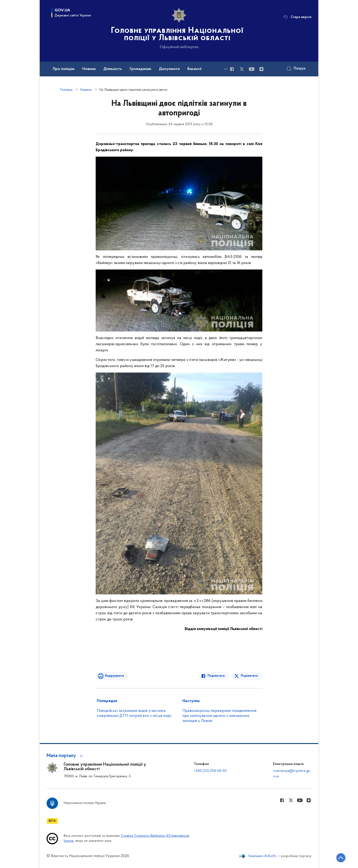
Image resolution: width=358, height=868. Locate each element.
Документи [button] (169, 69)
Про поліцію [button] (64, 69)
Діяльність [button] (113, 69)
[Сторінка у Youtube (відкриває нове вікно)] (252, 69)
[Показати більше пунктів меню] (226, 69)
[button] (65, 756)
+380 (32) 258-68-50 (210, 771)
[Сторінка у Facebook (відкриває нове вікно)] (232, 69)
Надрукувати (114, 676)
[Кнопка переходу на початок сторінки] (341, 858)
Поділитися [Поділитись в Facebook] (216, 676)
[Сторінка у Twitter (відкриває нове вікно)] (242, 69)
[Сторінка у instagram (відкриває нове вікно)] (261, 69)
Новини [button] (89, 69)
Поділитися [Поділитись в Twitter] (249, 676)
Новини (86, 90)
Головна (66, 90)
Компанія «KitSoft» (263, 856)
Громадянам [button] (140, 69)
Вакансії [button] (195, 69)
